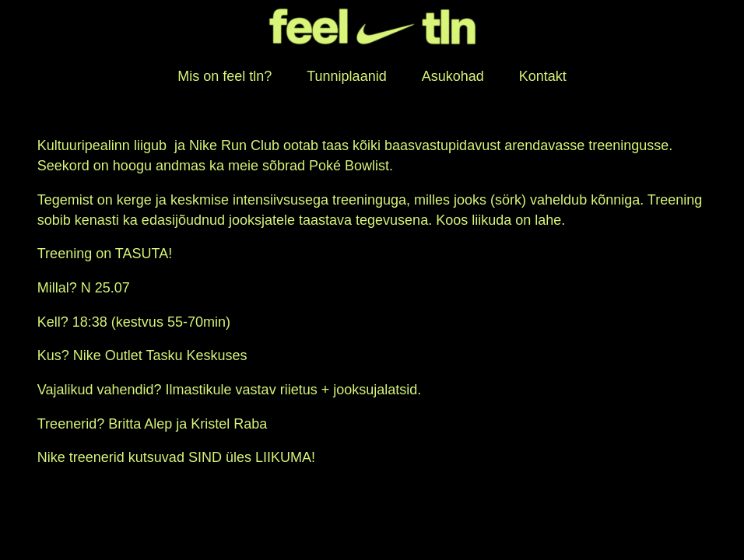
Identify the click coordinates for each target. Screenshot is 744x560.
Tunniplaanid (346, 76)
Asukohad (453, 76)
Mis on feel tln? (225, 76)
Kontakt (543, 76)
